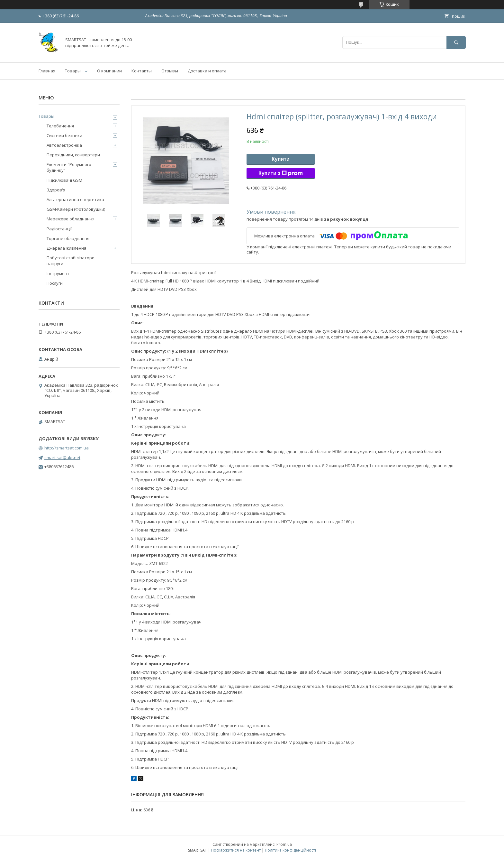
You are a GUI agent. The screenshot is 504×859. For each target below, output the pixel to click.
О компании (109, 71)
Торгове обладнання (68, 238)
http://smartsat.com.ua (67, 448)
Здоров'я (56, 190)
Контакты (142, 71)
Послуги (55, 283)
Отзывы (170, 71)
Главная (47, 71)
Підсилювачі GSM (64, 180)
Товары (73, 71)
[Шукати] (456, 42)
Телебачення (60, 126)
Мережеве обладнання (71, 219)
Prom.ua (284, 844)
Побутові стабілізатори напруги (71, 261)
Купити (281, 159)
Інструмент (58, 273)
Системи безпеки (64, 135)
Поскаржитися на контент (236, 850)
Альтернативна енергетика (75, 199)
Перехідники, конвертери (73, 155)
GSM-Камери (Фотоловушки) (76, 209)
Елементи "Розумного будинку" (69, 167)
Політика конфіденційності (290, 850)
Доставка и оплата (207, 71)
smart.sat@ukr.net (62, 457)
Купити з (281, 173)
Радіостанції (59, 229)
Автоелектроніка (64, 145)
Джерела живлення (66, 248)
